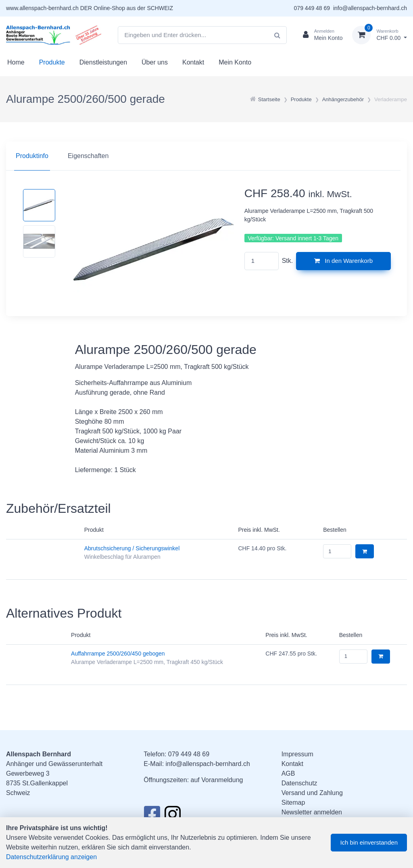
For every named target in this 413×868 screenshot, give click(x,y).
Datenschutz (299, 783)
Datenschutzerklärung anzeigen (51, 857)
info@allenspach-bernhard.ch (370, 8)
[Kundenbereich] (320, 35)
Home (16, 62)
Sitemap (293, 802)
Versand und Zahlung (312, 793)
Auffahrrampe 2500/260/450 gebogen (118, 654)
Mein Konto (235, 62)
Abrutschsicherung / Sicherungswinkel (132, 548)
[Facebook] (152, 816)
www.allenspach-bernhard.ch (42, 8)
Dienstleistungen (103, 62)
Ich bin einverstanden (369, 842)
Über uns (155, 62)
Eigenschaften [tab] (88, 156)
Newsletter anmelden (312, 812)
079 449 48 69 (312, 8)
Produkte (52, 62)
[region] (206, 156)
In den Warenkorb (343, 261)
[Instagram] (173, 816)
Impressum (297, 754)
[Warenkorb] (380, 35)
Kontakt (193, 62)
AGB (288, 773)
